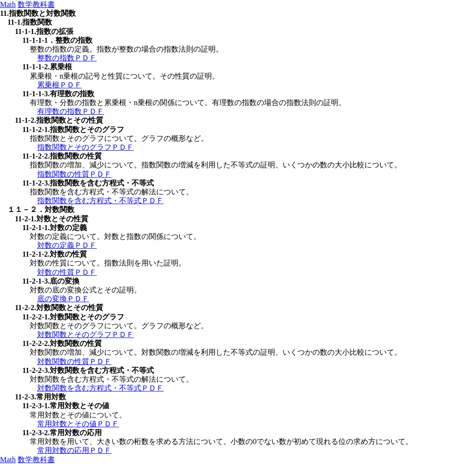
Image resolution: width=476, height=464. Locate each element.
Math (8, 4)
